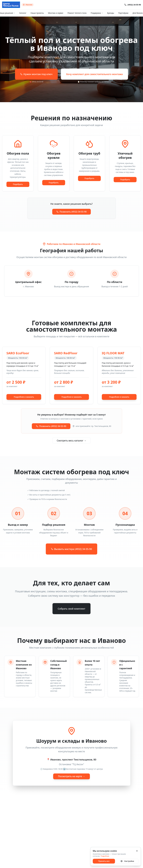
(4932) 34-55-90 (133, 5)
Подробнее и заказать (24, 397)
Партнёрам (123, 13)
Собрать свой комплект (71, 609)
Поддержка (97, 13)
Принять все (104, 861)
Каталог (23, 13)
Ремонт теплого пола (77, 13)
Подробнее (105, 856)
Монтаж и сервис (56, 13)
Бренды (111, 13)
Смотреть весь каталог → (71, 441)
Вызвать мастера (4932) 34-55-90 (71, 549)
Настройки (127, 861)
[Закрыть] (137, 851)
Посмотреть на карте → (71, 776)
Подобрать (18, 184)
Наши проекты (37, 13)
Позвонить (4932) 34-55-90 (71, 212)
